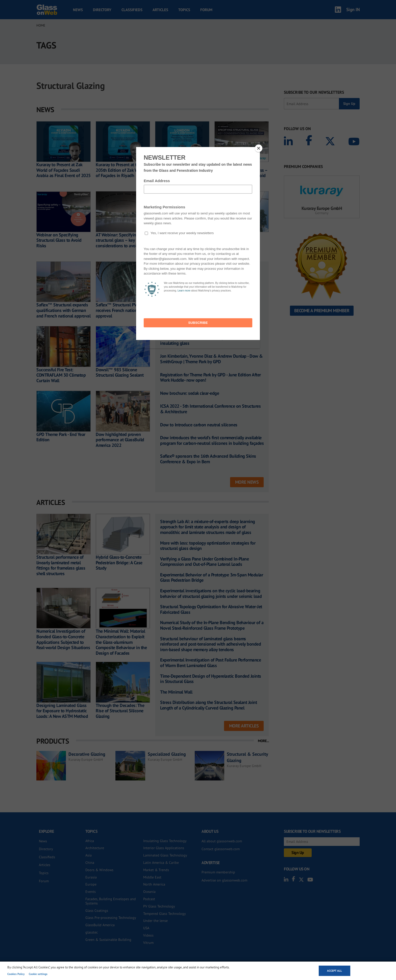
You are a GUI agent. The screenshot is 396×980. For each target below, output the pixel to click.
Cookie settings (38, 974)
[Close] (259, 148)
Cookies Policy (16, 974)
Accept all (335, 971)
